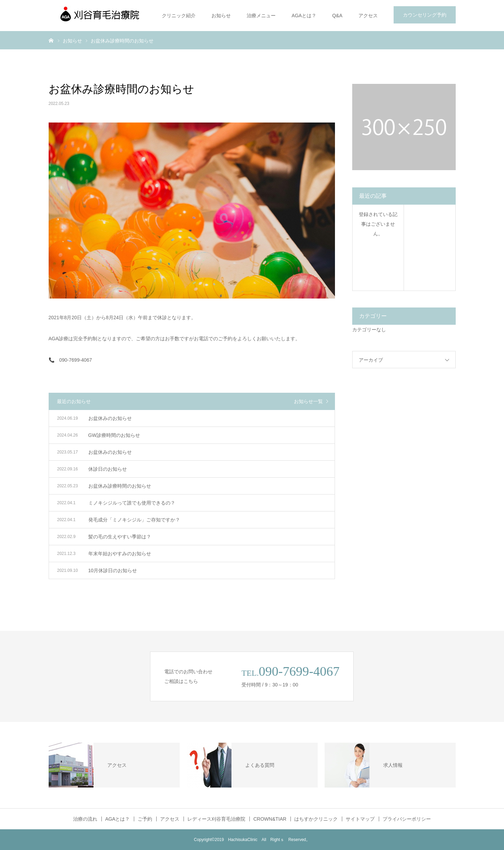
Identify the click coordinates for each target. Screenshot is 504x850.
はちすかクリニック (316, 819)
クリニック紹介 (179, 16)
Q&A (337, 16)
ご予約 (145, 819)
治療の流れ (85, 819)
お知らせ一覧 (308, 401)
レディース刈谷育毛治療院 (216, 819)
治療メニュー (261, 16)
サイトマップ (360, 819)
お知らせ (221, 16)
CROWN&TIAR (270, 819)
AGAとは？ (304, 16)
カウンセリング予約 (425, 15)
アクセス (368, 16)
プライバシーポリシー (407, 819)
